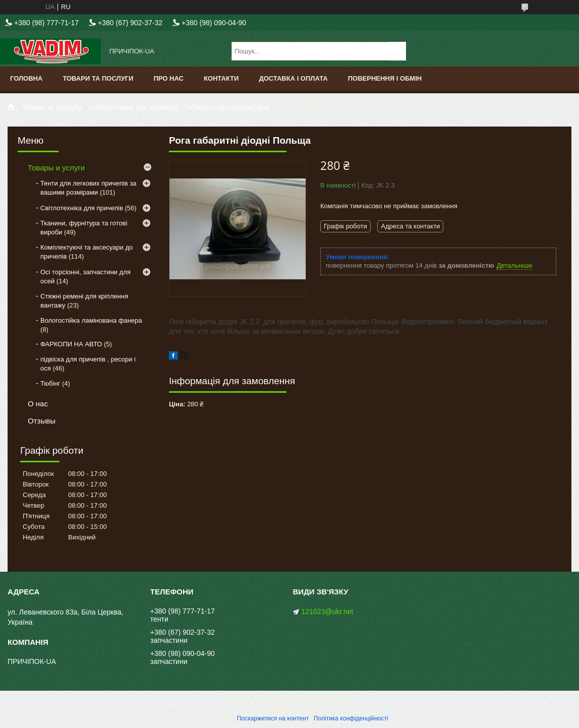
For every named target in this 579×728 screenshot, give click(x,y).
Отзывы (42, 421)
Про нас (168, 78)
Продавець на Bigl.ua (289, 709)
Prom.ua (337, 700)
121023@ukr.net (328, 612)
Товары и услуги (56, 168)
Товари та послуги (98, 78)
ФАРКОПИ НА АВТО (71, 344)
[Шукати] (397, 51)
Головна (26, 78)
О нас (38, 404)
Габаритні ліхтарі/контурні (227, 107)
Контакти (221, 78)
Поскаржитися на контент (273, 718)
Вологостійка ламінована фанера (91, 320)
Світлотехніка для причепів (133, 107)
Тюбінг (50, 383)
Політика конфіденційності (351, 718)
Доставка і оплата (293, 78)
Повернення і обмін (385, 78)
